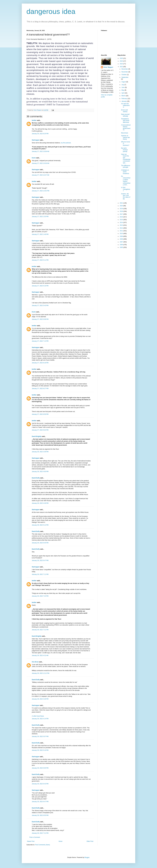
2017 (122, 214)
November (125, 72)
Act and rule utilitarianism (125, 105)
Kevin (34, 158)
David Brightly (37, 436)
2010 (122, 234)
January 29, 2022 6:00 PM (40, 768)
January (124, 101)
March (124, 96)
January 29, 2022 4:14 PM (40, 719)
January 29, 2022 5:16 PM (40, 750)
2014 (122, 222)
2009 (122, 236)
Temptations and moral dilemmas (125, 121)
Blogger (87, 857)
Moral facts (125, 133)
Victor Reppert (108, 67)
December (125, 69)
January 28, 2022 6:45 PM (40, 543)
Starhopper (36, 140)
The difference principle (126, 166)
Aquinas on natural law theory (125, 137)
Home (61, 841)
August (124, 82)
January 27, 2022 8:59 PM (40, 414)
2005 (122, 247)
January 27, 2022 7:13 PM (40, 341)
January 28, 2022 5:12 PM (40, 525)
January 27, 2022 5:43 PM (40, 306)
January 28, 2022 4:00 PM (40, 472)
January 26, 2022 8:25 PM (40, 134)
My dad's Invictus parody (124, 150)
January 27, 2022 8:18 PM (40, 363)
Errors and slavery (124, 111)
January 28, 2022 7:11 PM (40, 574)
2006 (122, 245)
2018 (122, 211)
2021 (122, 203)
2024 (122, 61)
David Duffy (36, 478)
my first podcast (66, 143)
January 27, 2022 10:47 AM (40, 175)
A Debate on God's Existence (125, 172)
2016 (122, 217)
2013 (122, 225)
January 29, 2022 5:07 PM (40, 736)
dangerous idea (51, 11)
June (123, 87)
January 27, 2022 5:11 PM (40, 260)
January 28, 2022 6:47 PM (40, 560)
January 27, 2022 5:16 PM (40, 286)
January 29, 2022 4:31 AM (40, 655)
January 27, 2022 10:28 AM (40, 163)
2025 (122, 58)
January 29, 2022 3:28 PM (40, 699)
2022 (122, 67)
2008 (122, 239)
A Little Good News (38, 716)
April (123, 93)
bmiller (34, 120)
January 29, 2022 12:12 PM (40, 673)
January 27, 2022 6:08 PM (40, 319)
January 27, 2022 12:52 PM (40, 191)
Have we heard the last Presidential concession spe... (126, 159)
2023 (122, 64)
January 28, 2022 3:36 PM (40, 452)
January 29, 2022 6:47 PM (40, 802)
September (125, 77)
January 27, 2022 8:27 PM (40, 389)
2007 (122, 242)
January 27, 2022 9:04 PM (40, 430)
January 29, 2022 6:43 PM (40, 784)
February (124, 99)
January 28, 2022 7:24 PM (40, 596)
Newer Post (31, 841)
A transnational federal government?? (126, 128)
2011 (122, 231)
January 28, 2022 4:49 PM (40, 503)
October (124, 75)
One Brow (35, 662)
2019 (122, 209)
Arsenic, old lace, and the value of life (126, 196)
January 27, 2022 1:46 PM (40, 234)
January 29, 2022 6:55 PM (40, 815)
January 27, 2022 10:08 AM (40, 151)
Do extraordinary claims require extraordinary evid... (126, 181)
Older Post (90, 841)
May (123, 90)
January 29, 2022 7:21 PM (40, 833)
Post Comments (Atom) (43, 845)
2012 (122, 228)
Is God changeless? (126, 189)
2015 (122, 220)
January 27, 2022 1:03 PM (40, 217)
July (123, 85)
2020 (122, 206)
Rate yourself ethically (125, 115)
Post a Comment (35, 837)
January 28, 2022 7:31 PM (40, 630)
